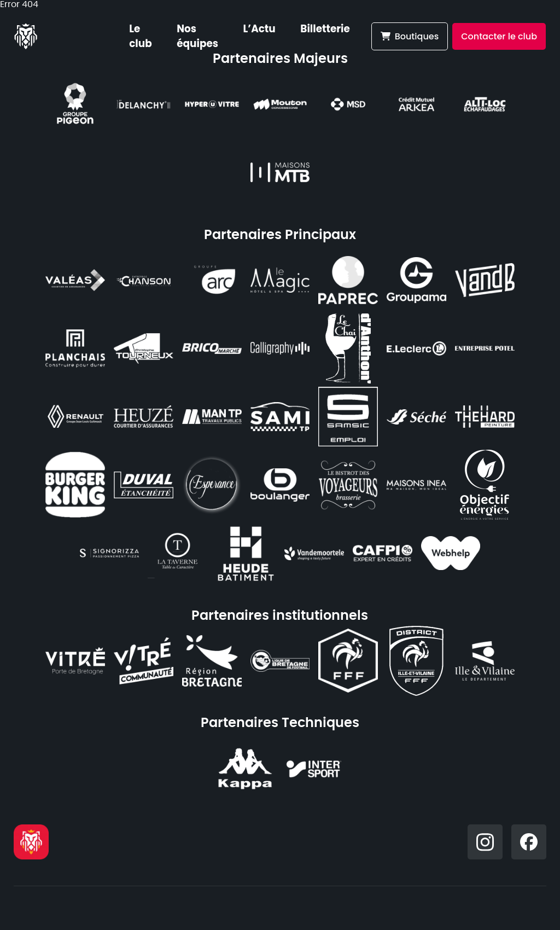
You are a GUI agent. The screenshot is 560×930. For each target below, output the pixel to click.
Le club (140, 36)
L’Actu (259, 29)
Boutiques (410, 36)
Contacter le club (499, 36)
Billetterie (325, 29)
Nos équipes (197, 36)
